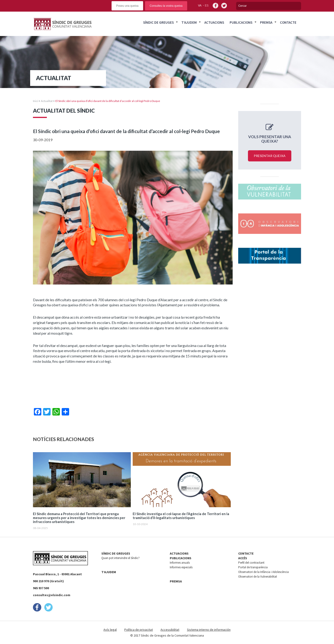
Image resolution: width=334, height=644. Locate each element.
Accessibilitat (170, 630)
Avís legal (110, 630)
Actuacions (214, 22)
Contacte (288, 22)
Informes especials (181, 567)
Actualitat (47, 101)
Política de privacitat (139, 630)
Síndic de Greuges (158, 22)
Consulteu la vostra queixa (166, 6)
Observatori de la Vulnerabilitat (258, 577)
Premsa (266, 22)
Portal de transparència (253, 567)
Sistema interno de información (209, 630)
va (200, 6)
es (207, 6)
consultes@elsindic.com (52, 595)
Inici (35, 101)
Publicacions (241, 22)
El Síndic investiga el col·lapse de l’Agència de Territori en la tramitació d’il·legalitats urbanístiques (181, 516)
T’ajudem (189, 22)
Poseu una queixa (127, 6)
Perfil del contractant (251, 563)
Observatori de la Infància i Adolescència (263, 572)
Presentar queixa (270, 156)
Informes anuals (180, 563)
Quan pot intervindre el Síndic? (120, 558)
